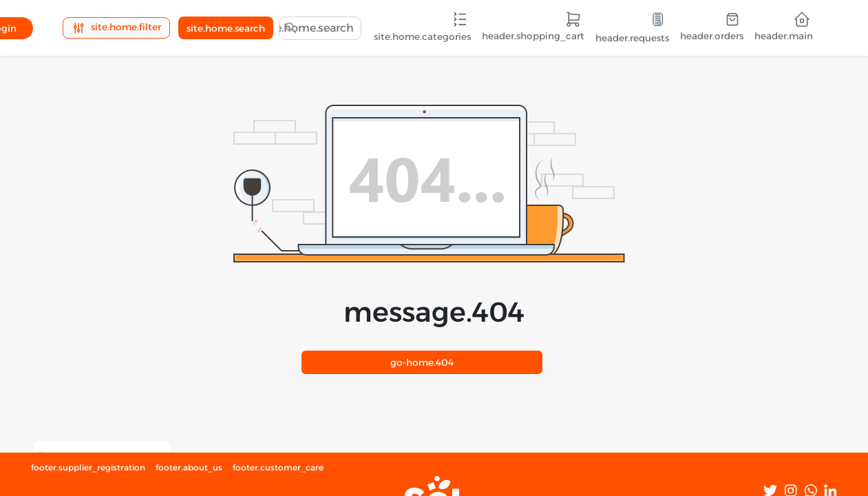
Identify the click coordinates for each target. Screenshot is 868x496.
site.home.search (226, 28)
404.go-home (422, 362)
